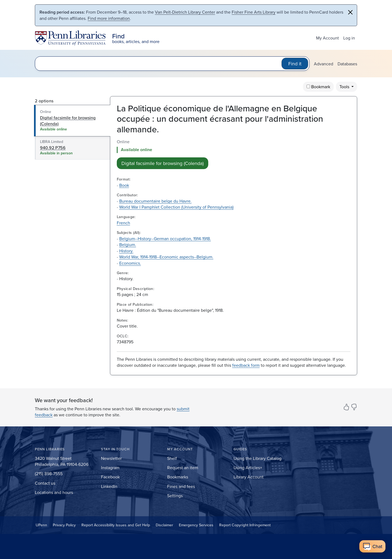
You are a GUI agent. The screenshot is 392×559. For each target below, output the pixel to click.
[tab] (72, 121)
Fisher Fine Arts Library (254, 12)
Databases (347, 64)
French (123, 223)
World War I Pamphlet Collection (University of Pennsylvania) (176, 207)
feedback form (246, 365)
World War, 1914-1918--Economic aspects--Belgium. (166, 257)
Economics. (130, 263)
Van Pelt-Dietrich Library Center (185, 12)
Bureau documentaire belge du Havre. (155, 201)
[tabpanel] (234, 154)
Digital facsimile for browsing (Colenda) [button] (163, 163)
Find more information (109, 18)
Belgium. (128, 245)
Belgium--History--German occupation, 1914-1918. (165, 239)
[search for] (159, 64)
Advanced (324, 64)
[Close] (350, 12)
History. (126, 251)
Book (124, 185)
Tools (345, 87)
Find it (295, 64)
